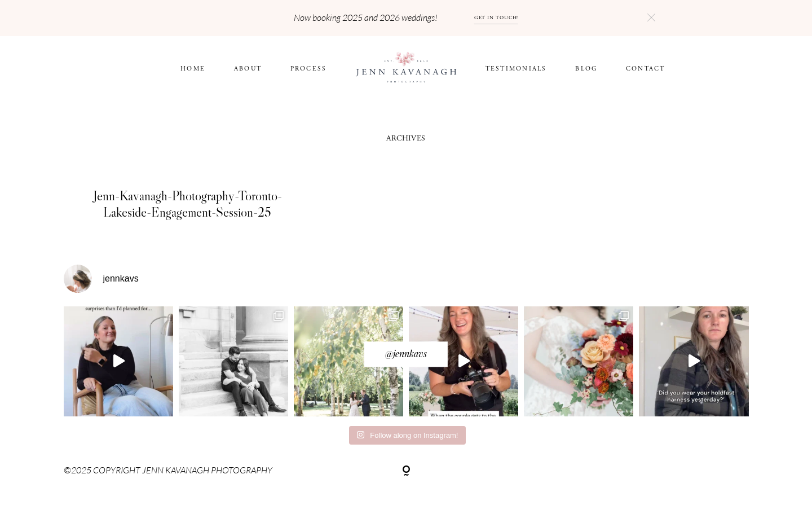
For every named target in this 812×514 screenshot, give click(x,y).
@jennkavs (406, 353)
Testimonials (516, 69)
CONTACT (646, 69)
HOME (193, 69)
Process (309, 69)
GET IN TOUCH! (497, 18)
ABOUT (248, 69)
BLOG (586, 69)
